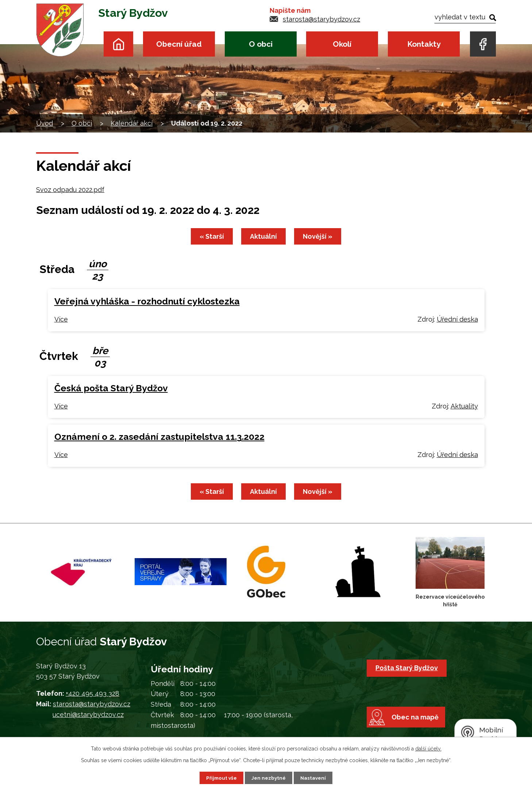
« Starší (210, 236)
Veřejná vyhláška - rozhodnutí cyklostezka (147, 301)
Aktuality (464, 406)
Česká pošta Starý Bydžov (111, 388)
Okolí (342, 44)
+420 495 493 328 (92, 693)
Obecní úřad (179, 44)
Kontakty (424, 44)
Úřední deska (457, 319)
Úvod (118, 44)
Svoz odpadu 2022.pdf (70, 190)
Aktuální (263, 236)
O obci (261, 44)
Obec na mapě (418, 725)
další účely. (428, 748)
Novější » (320, 236)
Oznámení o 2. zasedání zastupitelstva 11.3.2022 (159, 437)
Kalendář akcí (132, 123)
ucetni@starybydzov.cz (88, 715)
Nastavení (315, 777)
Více (61, 319)
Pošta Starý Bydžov (408, 668)
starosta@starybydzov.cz (321, 19)
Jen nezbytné (269, 777)
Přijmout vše (220, 777)
